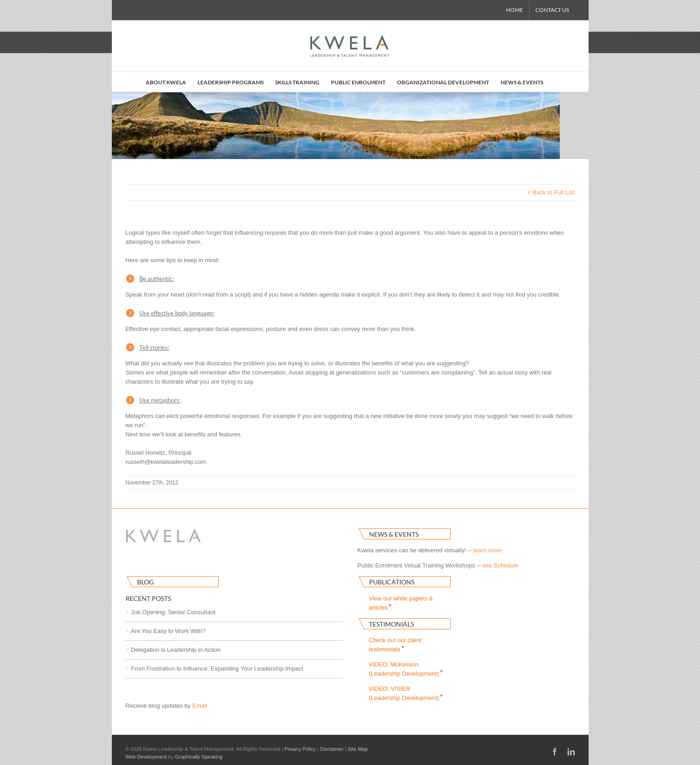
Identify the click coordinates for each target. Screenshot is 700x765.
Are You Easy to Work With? (168, 631)
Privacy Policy (300, 749)
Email (200, 706)
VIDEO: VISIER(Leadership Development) (407, 693)
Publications (392, 582)
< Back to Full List (551, 192)
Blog (145, 582)
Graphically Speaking (199, 757)
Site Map (357, 749)
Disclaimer (332, 749)
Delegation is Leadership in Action (176, 650)
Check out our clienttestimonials (395, 645)
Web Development (146, 757)
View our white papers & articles (401, 603)
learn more (487, 550)
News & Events (394, 534)
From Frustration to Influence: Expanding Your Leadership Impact (217, 669)
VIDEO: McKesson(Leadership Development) (407, 669)
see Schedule (500, 565)
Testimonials (391, 624)
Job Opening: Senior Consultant (173, 612)
